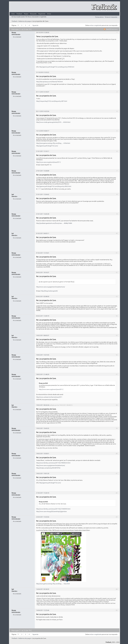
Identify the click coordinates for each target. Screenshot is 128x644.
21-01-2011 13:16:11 (43, 151)
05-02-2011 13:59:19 (43, 316)
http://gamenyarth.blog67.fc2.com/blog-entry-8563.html (54, 186)
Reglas (26, 14)
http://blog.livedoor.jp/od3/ (49, 291)
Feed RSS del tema (112, 29)
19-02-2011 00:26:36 (43, 405)
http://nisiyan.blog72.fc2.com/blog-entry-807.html (52, 101)
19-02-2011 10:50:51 (43, 453)
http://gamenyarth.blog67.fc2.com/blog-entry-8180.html (57, 67)
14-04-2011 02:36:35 (43, 589)
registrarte (98, 25)
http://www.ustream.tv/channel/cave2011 (49, 397)
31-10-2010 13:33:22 (43, 72)
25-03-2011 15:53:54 (43, 517)
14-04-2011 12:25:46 (43, 610)
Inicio (13, 14)
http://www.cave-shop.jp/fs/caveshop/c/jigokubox (51, 511)
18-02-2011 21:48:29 (43, 374)
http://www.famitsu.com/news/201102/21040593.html (53, 509)
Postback (19, 14)
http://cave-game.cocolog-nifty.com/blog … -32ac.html (53, 584)
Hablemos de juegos (25, 21)
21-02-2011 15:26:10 (43, 493)
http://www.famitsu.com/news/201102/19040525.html (53, 463)
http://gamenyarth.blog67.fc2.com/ (47, 146)
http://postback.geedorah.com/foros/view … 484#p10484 (54, 223)
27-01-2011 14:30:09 (43, 171)
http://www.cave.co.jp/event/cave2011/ (48, 162)
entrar (91, 25)
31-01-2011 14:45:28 (43, 214)
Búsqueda (33, 14)
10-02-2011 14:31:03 (43, 355)
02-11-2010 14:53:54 (43, 111)
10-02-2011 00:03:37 (43, 335)
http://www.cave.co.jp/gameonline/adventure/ (51, 287)
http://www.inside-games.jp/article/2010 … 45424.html (53, 122)
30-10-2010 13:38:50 (43, 32)
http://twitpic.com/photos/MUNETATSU (48, 468)
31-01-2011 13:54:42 (43, 194)
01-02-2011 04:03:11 (43, 233)
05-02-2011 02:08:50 (43, 296)
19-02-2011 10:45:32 (43, 428)
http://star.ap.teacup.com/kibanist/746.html (49, 82)
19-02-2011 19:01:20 (43, 473)
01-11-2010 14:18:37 (43, 92)
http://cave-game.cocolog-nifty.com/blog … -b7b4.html (53, 143)
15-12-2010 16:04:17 (43, 131)
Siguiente (35, 25)
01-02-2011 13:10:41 (43, 253)
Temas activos (99, 17)
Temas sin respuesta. (111, 17)
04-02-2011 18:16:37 (43, 272)
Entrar (49, 14)
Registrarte (42, 14)
